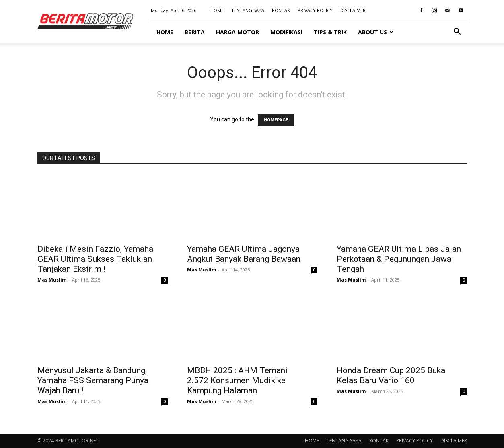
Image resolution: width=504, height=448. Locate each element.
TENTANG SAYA (248, 10)
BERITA (195, 32)
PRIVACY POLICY (315, 10)
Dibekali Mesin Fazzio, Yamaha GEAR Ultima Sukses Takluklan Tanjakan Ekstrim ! (95, 259)
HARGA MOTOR (238, 32)
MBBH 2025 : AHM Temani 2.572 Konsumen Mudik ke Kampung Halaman (237, 380)
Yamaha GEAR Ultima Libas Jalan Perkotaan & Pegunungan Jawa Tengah (399, 259)
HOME (217, 10)
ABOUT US (376, 32)
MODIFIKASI (286, 32)
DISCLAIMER (353, 10)
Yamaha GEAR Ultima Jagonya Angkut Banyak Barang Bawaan (244, 254)
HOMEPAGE (276, 120)
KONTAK (281, 10)
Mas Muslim (52, 280)
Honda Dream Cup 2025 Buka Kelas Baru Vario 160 (391, 375)
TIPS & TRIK (330, 32)
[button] (457, 32)
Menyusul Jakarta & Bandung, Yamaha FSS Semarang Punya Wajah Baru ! (93, 380)
